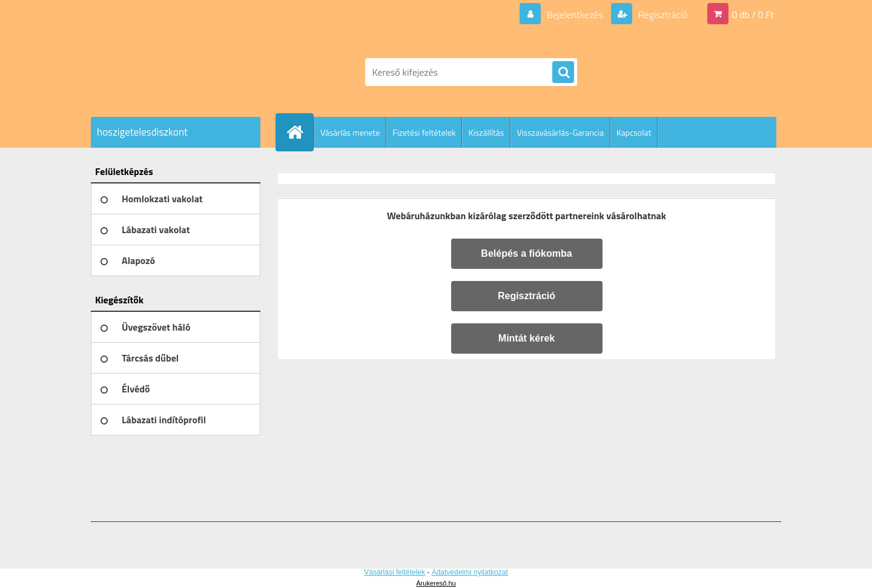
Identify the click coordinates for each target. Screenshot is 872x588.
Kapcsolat (634, 132)
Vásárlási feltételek (395, 572)
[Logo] (174, 72)
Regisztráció (662, 15)
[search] (563, 73)
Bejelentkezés (575, 15)
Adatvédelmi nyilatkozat (470, 572)
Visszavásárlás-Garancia (560, 132)
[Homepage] (300, 132)
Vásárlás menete (350, 132)
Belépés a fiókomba (526, 253)
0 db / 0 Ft (753, 15)
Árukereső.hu (436, 583)
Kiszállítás (486, 132)
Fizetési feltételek (424, 132)
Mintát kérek (527, 338)
